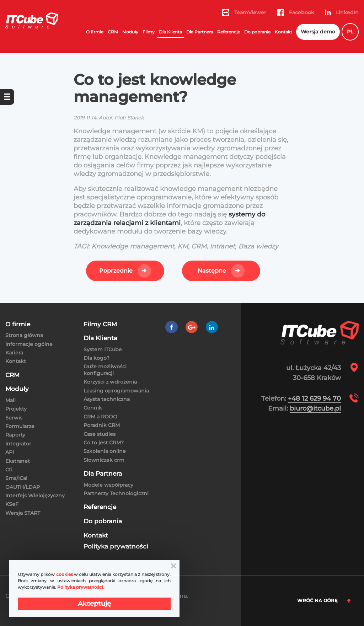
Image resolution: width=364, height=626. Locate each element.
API (10, 452)
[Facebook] (172, 327)
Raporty (15, 435)
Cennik (93, 408)
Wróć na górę (324, 600)
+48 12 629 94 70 (314, 398)
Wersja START (23, 513)
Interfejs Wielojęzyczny (35, 496)
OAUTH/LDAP (23, 487)
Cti (9, 470)
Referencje (229, 32)
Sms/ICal (16, 478)
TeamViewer (244, 12)
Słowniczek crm (104, 460)
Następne (212, 271)
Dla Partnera (200, 32)
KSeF (12, 504)
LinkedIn (342, 12)
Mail (10, 400)
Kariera (14, 353)
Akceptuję (94, 604)
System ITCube (103, 349)
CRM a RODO (100, 417)
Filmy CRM (100, 324)
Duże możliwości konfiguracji (105, 370)
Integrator (18, 444)
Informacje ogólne (29, 344)
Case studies (100, 434)
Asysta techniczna (107, 399)
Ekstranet (18, 461)
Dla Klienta (170, 32)
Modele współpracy (108, 485)
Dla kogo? (97, 358)
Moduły (130, 32)
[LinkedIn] (212, 327)
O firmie (95, 32)
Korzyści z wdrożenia (110, 382)
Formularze (20, 426)
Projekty (16, 409)
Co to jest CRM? (104, 443)
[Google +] (192, 327)
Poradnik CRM (102, 425)
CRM (113, 32)
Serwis (14, 418)
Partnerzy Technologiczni (116, 493)
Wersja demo (318, 32)
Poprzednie (116, 271)
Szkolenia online (105, 451)
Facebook (296, 12)
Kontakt (283, 32)
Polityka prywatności (116, 547)
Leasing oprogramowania (116, 391)
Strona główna (24, 335)
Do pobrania (257, 32)
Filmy (149, 32)
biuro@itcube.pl (315, 408)
